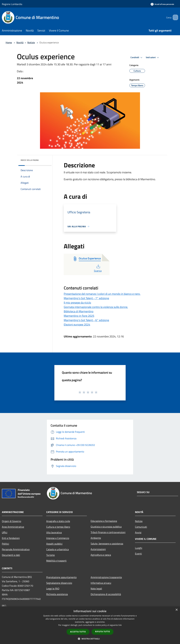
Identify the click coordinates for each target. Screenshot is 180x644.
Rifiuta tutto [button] (103, 632)
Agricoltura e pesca (101, 555)
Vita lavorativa (54, 532)
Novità (20, 42)
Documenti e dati (11, 555)
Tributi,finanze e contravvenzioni (108, 532)
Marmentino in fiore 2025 (79, 316)
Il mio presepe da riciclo (77, 303)
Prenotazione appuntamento (61, 577)
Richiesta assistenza (57, 594)
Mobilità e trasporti (56, 561)
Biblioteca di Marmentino (79, 311)
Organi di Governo (11, 521)
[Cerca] (174, 17)
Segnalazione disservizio (59, 583)
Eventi (138, 554)
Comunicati (141, 527)
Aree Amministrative (13, 527)
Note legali (96, 589)
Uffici (5, 532)
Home (9, 42)
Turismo (50, 555)
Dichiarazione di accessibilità (106, 594)
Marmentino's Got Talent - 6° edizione (86, 320)
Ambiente (96, 538)
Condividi (137, 58)
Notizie (31, 42)
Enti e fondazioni (11, 538)
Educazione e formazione (104, 521)
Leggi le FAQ (53, 589)
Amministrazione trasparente (106, 577)
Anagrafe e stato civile (58, 521)
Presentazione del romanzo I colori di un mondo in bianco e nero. (102, 294)
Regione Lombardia (12, 4)
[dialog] (90, 625)
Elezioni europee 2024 (77, 325)
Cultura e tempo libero (58, 527)
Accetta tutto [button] (78, 632)
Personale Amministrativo (16, 549)
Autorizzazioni (98, 549)
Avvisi (138, 532)
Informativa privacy (101, 583)
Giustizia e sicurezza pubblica (106, 527)
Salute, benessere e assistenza (107, 544)
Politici (5, 544)
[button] (90, 639)
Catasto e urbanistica (57, 549)
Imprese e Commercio (58, 538)
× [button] (176, 610)
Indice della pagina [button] (30, 160)
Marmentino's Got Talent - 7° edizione (86, 298)
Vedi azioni (153, 58)
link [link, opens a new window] (120, 625)
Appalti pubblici (54, 544)
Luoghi (139, 548)
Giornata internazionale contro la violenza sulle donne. (96, 307)
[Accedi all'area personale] (162, 4)
